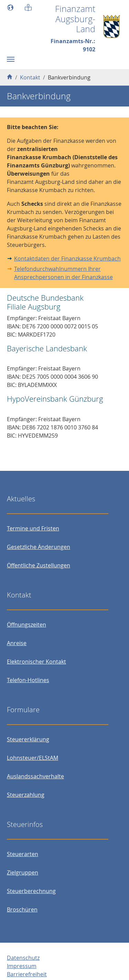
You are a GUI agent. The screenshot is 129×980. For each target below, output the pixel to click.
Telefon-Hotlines (28, 680)
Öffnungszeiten (26, 625)
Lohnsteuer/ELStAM (33, 758)
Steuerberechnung (31, 891)
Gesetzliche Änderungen (39, 547)
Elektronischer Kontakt (36, 662)
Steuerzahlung (26, 795)
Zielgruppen (23, 872)
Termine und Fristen (33, 528)
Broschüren (22, 909)
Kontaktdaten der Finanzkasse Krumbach (67, 259)
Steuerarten (23, 854)
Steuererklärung (28, 739)
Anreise (17, 643)
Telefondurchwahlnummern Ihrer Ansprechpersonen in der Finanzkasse (63, 273)
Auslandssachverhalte (35, 776)
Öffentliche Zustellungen (39, 565)
